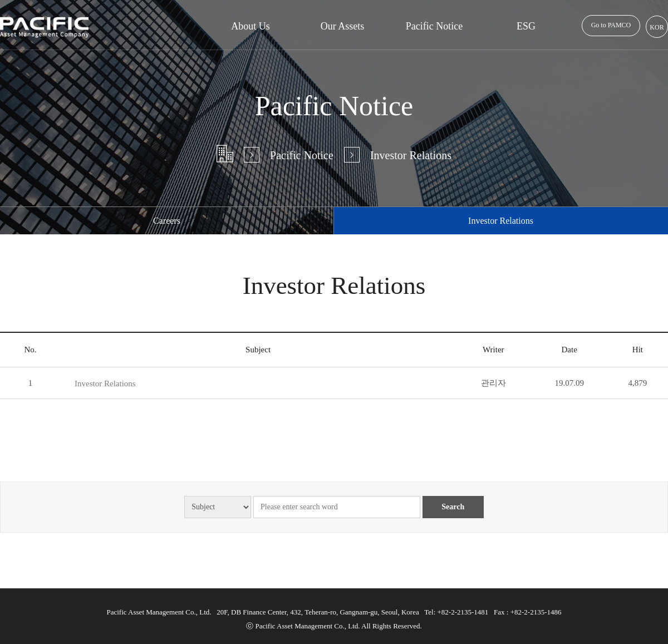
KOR (657, 27)
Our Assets (343, 26)
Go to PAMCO (611, 25)
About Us (250, 26)
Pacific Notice (434, 26)
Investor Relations (105, 384)
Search (453, 507)
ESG (526, 26)
